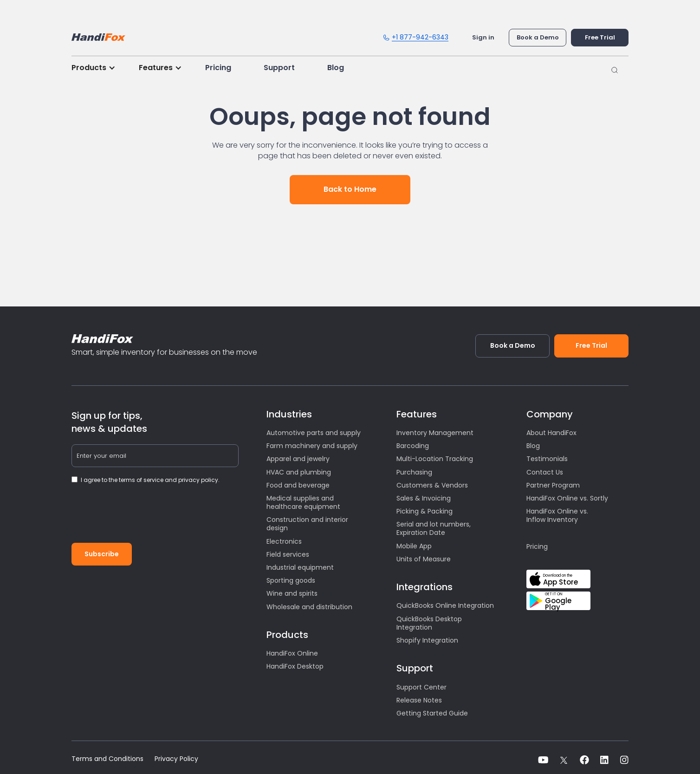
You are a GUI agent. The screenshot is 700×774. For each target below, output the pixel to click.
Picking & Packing (425, 511)
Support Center (421, 687)
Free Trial (600, 37)
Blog (336, 68)
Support (279, 68)
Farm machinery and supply (312, 446)
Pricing (218, 68)
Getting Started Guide (432, 713)
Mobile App (414, 546)
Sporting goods (291, 580)
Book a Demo (538, 37)
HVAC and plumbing (299, 472)
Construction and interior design (307, 524)
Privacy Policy (176, 759)
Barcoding (413, 446)
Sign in (483, 37)
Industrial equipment (300, 567)
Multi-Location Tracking (435, 459)
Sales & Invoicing (424, 498)
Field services (288, 554)
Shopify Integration (427, 640)
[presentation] (142, 517)
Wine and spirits (292, 593)
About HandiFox (551, 433)
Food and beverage (298, 485)
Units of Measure (424, 559)
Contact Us (545, 472)
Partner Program (553, 485)
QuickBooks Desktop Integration (429, 623)
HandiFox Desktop (295, 666)
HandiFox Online (292, 653)
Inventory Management (435, 433)
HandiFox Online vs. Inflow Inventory (557, 515)
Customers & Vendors (432, 485)
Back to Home (350, 189)
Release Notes (419, 700)
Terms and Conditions (107, 759)
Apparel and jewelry (298, 459)
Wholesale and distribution (309, 607)
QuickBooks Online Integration (445, 605)
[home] (98, 35)
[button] (98, 68)
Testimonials (547, 459)
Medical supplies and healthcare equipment (303, 502)
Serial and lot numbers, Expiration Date (434, 528)
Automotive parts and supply (314, 433)
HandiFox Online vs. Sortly (567, 498)
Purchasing (414, 472)
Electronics (284, 541)
